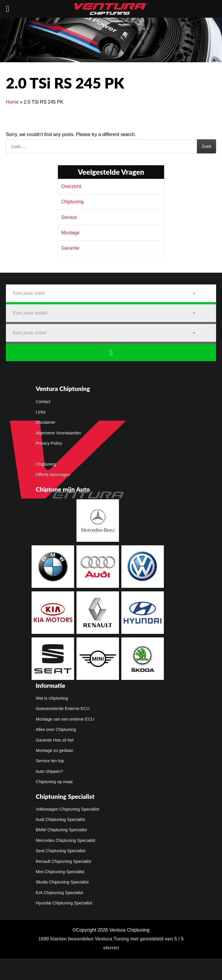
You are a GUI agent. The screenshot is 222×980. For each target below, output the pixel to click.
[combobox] (111, 293)
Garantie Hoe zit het (55, 740)
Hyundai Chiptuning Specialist (64, 903)
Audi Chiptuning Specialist (60, 820)
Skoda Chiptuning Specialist (62, 882)
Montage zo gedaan (54, 751)
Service (69, 217)
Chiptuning (72, 202)
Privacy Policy (49, 444)
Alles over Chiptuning (56, 730)
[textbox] (111, 293)
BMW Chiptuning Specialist (61, 830)
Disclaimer (46, 423)
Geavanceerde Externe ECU (63, 709)
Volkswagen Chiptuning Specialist (67, 809)
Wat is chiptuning (52, 698)
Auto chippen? (49, 772)
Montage (70, 233)
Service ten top (50, 761)
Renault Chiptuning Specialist (63, 862)
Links (41, 412)
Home (12, 102)
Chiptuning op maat (54, 782)
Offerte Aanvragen (53, 475)
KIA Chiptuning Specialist (59, 893)
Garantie (70, 248)
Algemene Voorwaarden (58, 433)
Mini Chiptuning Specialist (60, 872)
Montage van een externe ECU (65, 719)
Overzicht (71, 186)
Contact (43, 402)
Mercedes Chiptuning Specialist (66, 841)
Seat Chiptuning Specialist (61, 851)
